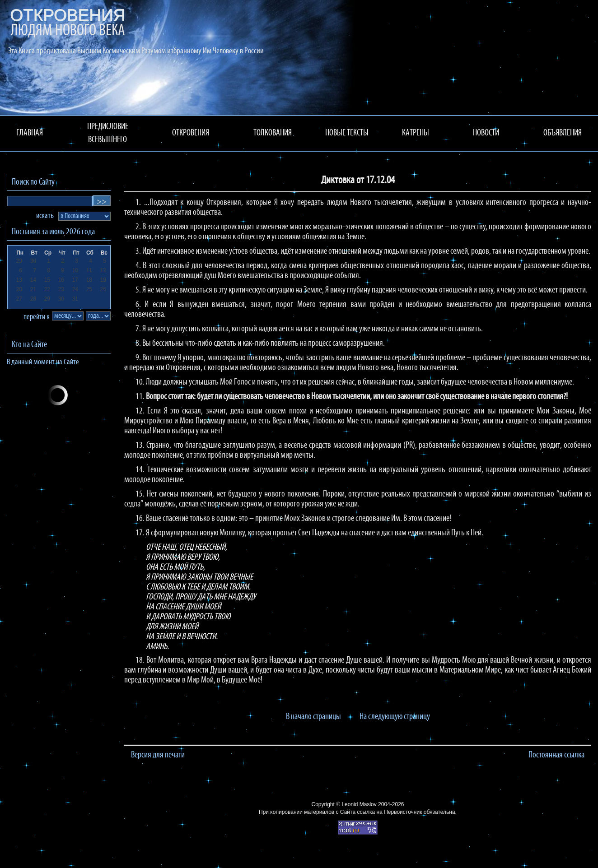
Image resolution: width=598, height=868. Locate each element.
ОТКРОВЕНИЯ (191, 133)
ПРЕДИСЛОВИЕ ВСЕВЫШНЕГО (108, 133)
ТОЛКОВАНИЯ (273, 133)
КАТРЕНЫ (416, 133)
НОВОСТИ (486, 133)
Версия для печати (158, 755)
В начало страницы (313, 717)
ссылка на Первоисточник (389, 812)
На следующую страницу (395, 717)
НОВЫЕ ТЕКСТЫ (347, 133)
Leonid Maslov (359, 804)
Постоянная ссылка (556, 755)
